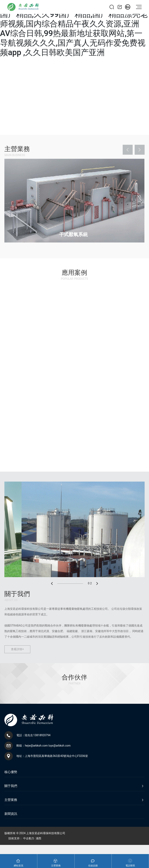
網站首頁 (19, 866)
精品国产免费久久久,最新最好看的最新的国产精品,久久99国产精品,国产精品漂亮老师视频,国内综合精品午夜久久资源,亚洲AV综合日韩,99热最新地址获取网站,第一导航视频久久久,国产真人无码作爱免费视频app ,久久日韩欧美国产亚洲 (74, 29)
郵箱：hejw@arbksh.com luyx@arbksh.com (43, 746)
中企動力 (29, 838)
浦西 (38, 838)
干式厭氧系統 (73, 235)
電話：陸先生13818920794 (33, 735)
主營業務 (56, 866)
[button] (128, 150)
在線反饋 (93, 866)
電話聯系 (130, 866)
